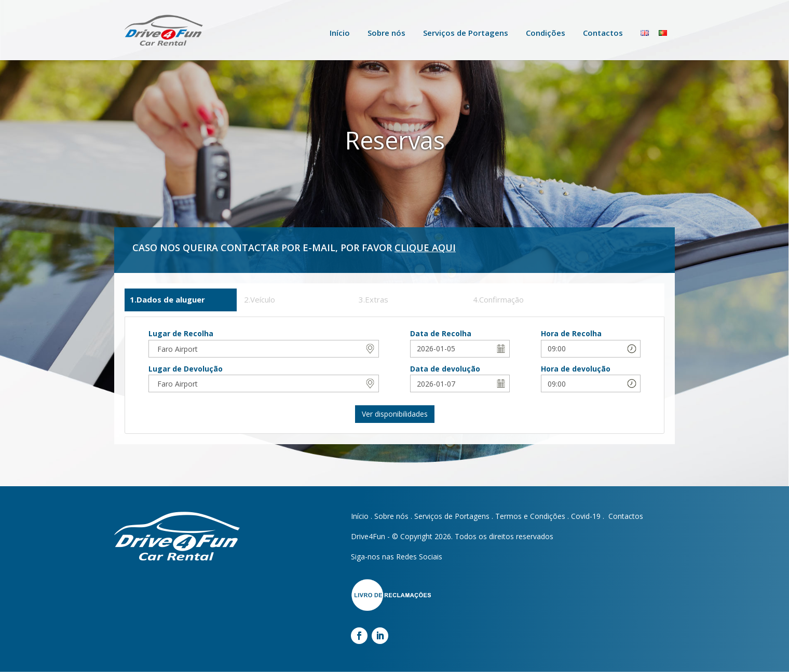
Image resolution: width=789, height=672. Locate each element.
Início (340, 33)
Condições (546, 33)
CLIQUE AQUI (425, 248)
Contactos (603, 33)
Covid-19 (586, 516)
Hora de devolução (576, 369)
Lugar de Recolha (181, 333)
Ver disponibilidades (395, 414)
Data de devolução (445, 369)
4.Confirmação (498, 299)
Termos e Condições (530, 516)
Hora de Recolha (571, 333)
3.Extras (373, 299)
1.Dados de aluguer (167, 299)
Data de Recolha (441, 333)
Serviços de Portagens (466, 33)
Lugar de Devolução (186, 369)
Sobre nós (386, 33)
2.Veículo (260, 299)
